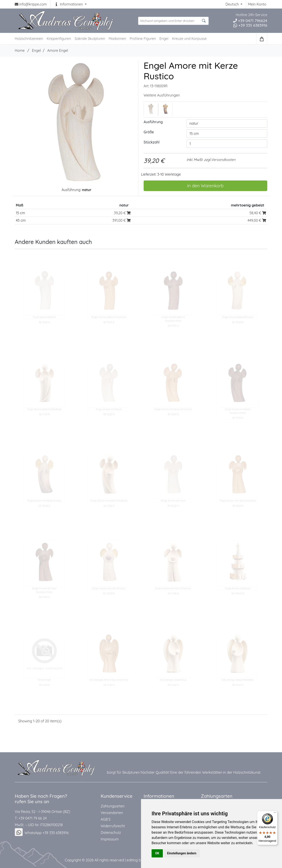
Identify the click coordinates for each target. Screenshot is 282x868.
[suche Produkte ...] (173, 21)
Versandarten (112, 813)
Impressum (110, 839)
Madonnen (117, 39)
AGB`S (106, 819)
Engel (164, 39)
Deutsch (233, 4)
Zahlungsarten (113, 806)
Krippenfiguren (59, 39)
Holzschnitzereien (29, 39)
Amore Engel (58, 50)
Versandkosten (223, 160)
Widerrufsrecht (113, 826)
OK (157, 853)
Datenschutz (111, 833)
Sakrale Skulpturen (90, 39)
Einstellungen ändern (182, 853)
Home (20, 50)
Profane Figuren (143, 39)
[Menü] (275, 814)
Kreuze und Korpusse (189, 39)
